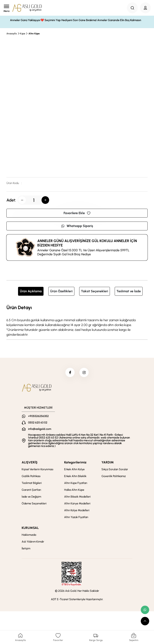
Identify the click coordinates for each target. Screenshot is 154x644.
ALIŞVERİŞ (30, 463)
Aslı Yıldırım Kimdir (33, 542)
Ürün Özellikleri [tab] (61, 291)
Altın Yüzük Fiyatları (76, 518)
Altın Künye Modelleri (77, 504)
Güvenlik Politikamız (114, 477)
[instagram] (84, 373)
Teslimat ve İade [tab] (129, 291)
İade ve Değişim (31, 497)
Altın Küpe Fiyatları (76, 484)
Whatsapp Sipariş (77, 226)
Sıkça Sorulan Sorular (115, 470)
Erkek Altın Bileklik (75, 477)
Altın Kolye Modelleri (77, 511)
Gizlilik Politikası (31, 477)
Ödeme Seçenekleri (34, 504)
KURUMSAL (30, 529)
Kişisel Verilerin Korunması (37, 470)
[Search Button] (132, 8)
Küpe (23, 34)
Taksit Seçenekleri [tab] (95, 291)
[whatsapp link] (145, 610)
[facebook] (70, 373)
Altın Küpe (34, 34)
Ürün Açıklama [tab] (31, 291)
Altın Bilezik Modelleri (77, 497)
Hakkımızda (29, 536)
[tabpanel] (77, 320)
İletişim (26, 549)
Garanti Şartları (31, 491)
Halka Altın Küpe (74, 491)
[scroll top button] (145, 621)
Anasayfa (12, 34)
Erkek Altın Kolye (74, 470)
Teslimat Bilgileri (32, 484)
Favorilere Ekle (77, 213)
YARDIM (108, 463)
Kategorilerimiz (75, 463)
